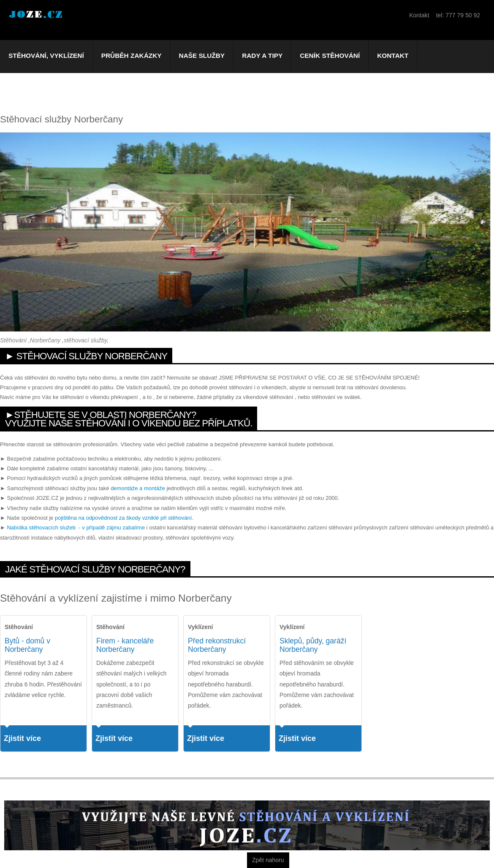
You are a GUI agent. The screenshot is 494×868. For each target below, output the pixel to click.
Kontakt (393, 56)
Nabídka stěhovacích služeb (41, 528)
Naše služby (202, 56)
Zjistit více (22, 738)
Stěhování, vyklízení (46, 56)
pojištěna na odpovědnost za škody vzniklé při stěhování (123, 518)
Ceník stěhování (330, 56)
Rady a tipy (262, 56)
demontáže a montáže (138, 488)
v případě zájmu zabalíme (113, 528)
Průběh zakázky (132, 56)
